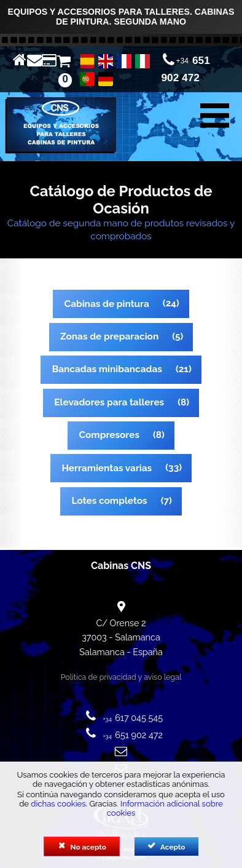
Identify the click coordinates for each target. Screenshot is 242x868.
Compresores (109, 435)
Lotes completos (110, 501)
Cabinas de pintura (107, 304)
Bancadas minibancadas (107, 369)
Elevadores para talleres (109, 402)
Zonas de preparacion (109, 336)
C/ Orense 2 (121, 623)
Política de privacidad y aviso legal (121, 677)
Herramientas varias (107, 468)
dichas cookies (58, 804)
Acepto (166, 846)
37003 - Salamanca (121, 637)
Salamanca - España (121, 652)
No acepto (82, 846)
